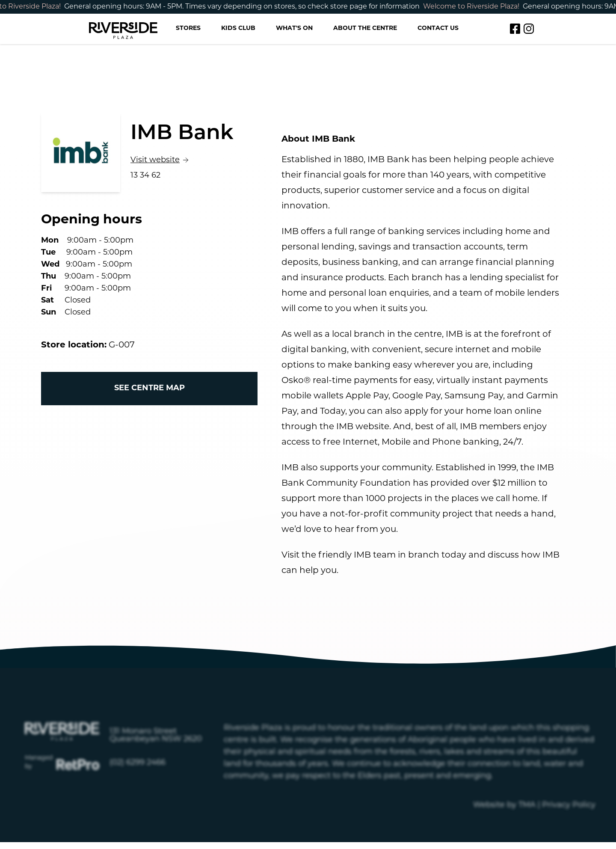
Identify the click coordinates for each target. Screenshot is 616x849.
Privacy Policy (569, 829)
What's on (294, 28)
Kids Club (238, 28)
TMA (527, 829)
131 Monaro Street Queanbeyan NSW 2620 (156, 760)
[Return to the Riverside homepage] (123, 29)
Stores (188, 28)
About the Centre (365, 28)
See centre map (150, 388)
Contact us (438, 28)
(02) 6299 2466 (138, 787)
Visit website (165, 159)
